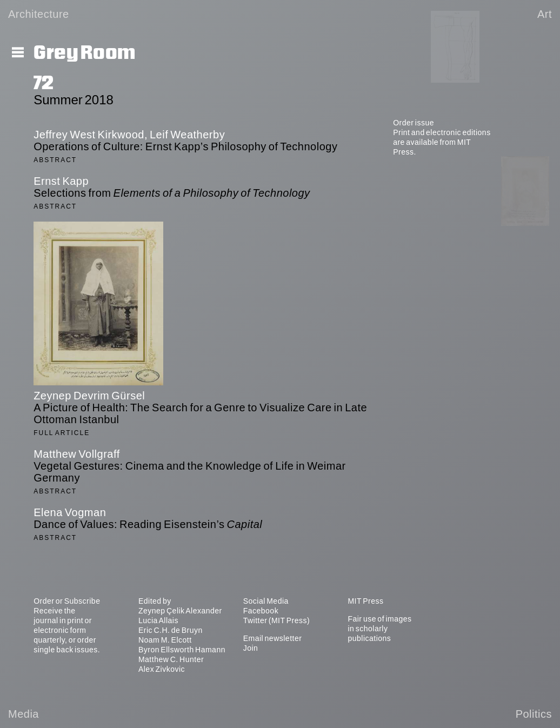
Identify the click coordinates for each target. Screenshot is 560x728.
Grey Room (85, 53)
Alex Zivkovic (162, 669)
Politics (534, 714)
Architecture (39, 14)
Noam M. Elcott (165, 640)
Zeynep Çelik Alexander (180, 611)
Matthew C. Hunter (171, 659)
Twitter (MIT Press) (276, 620)
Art (545, 14)
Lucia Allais (158, 620)
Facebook (261, 611)
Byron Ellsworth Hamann (182, 650)
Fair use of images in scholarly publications (379, 629)
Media (24, 714)
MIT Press (365, 601)
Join (251, 648)
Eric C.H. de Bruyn (171, 630)
